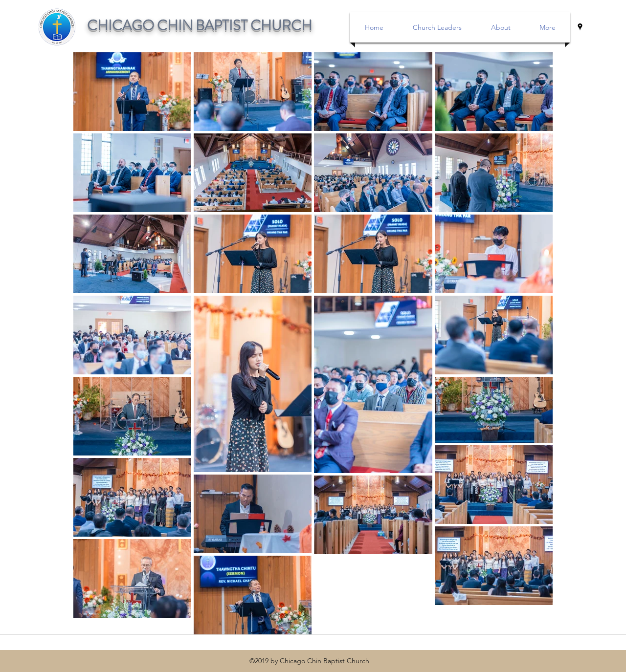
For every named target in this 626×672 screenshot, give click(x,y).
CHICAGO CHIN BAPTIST (169, 26)
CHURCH (281, 26)
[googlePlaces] (580, 27)
